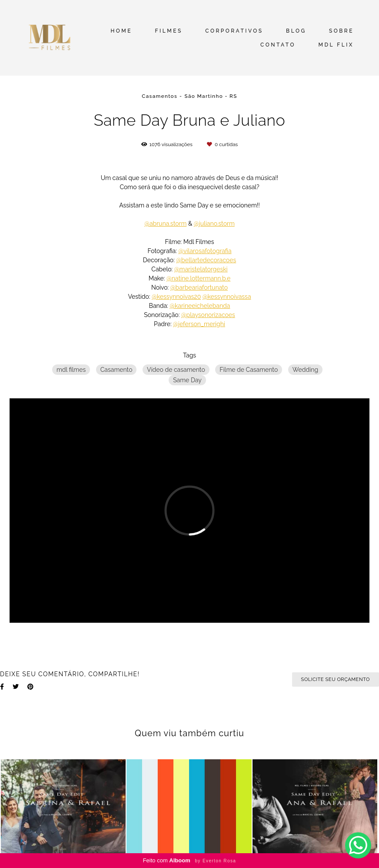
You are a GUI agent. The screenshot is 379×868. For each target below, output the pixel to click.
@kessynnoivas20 (176, 297)
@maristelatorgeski (201, 269)
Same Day (187, 380)
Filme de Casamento (249, 370)
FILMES (169, 31)
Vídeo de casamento (176, 370)
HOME (121, 31)
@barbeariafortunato (199, 287)
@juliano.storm (214, 224)
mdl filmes (71, 370)
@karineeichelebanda (200, 306)
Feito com (190, 860)
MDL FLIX (336, 45)
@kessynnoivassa (227, 297)
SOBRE (341, 31)
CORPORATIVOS (234, 31)
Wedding (305, 370)
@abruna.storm (165, 224)
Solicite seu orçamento (336, 679)
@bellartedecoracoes (206, 260)
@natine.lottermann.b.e (198, 278)
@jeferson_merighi (199, 324)
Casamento (116, 370)
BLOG (296, 31)
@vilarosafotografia (205, 251)
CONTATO (278, 45)
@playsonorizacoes (208, 315)
